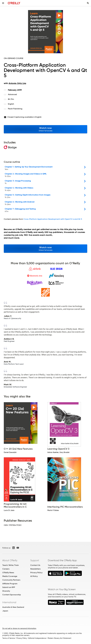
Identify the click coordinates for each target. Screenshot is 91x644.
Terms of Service (9, 638)
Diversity (6, 591)
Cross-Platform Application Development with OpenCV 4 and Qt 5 (53, 219)
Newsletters (35, 569)
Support (35, 560)
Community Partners (11, 580)
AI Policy (34, 576)
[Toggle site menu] (3, 3)
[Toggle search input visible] (88, 3)
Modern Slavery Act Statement (59, 638)
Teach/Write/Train (11, 565)
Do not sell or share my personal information (19, 628)
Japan (5, 611)
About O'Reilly (10, 560)
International (9, 602)
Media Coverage (10, 576)
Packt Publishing (15, 109)
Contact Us (35, 565)
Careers (6, 569)
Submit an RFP (9, 587)
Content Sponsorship (12, 595)
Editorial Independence (37, 638)
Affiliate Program (10, 584)
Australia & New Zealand (13, 607)
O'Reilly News (8, 573)
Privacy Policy (36, 573)
